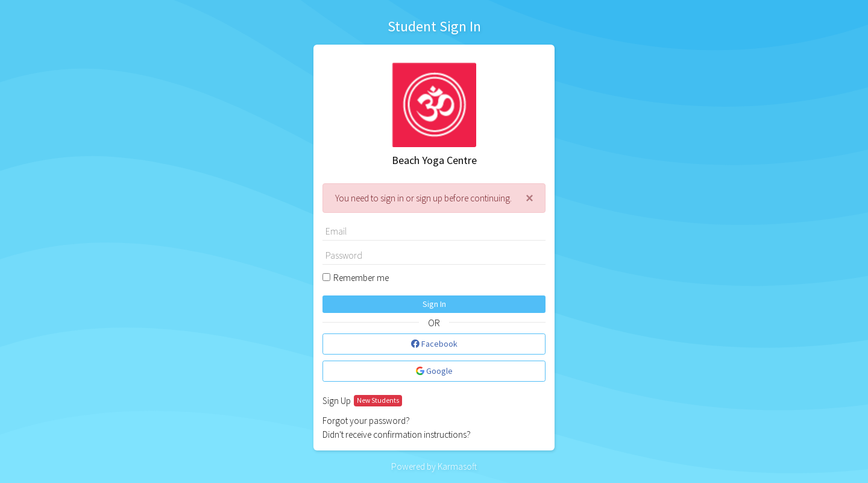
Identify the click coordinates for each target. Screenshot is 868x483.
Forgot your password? (366, 421)
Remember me (361, 278)
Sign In (434, 304)
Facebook (434, 344)
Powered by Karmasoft (434, 466)
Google (434, 371)
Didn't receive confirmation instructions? (397, 434)
